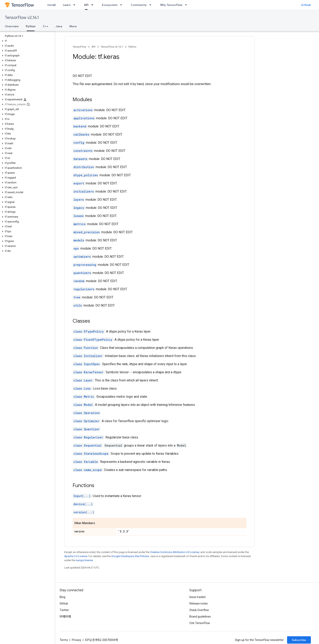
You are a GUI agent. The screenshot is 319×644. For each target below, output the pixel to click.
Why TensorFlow (171, 5)
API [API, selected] (86, 5)
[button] (27, 41)
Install (51, 5)
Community (139, 5)
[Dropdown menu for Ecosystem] (122, 5)
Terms (64, 640)
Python (132, 47)
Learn (67, 5)
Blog (62, 597)
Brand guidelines (200, 617)
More (73, 26)
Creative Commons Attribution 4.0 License (175, 552)
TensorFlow (79, 47)
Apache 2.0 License (76, 556)
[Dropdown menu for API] (93, 5)
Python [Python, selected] (31, 26)
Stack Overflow (199, 610)
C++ (45, 26)
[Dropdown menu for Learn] (75, 5)
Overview (12, 26)
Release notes (199, 603)
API (93, 47)
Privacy (76, 640)
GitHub (306, 5)
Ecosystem (110, 5)
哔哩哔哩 (65, 617)
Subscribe (299, 640)
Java (59, 26)
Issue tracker (198, 597)
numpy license (84, 560)
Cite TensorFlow (200, 623)
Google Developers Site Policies (130, 556)
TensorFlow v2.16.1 (22, 18)
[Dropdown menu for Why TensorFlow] (187, 5)
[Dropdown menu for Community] (152, 5)
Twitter (64, 610)
